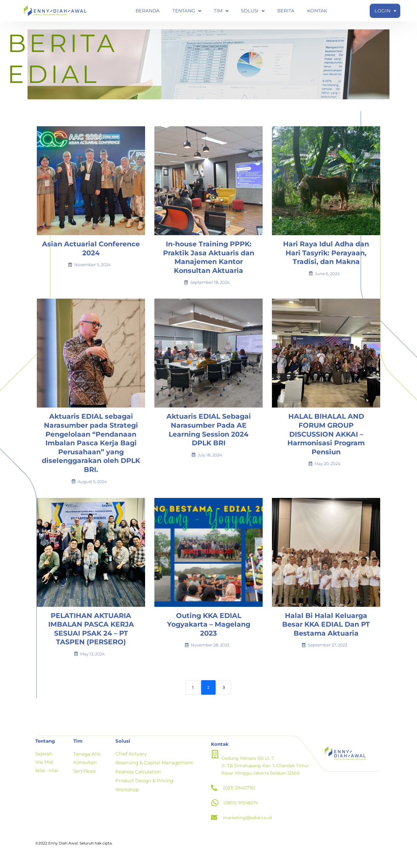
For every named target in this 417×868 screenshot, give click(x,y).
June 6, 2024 (327, 278)
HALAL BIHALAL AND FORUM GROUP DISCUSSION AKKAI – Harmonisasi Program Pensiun (326, 438)
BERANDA (148, 11)
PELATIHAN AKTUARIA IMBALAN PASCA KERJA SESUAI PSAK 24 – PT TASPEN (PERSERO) (91, 633)
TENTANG (187, 11)
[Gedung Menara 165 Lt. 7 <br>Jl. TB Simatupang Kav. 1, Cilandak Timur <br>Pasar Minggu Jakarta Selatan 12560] (215, 758)
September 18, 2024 (210, 287)
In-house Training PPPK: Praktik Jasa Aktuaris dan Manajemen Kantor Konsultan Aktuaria (209, 262)
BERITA (286, 11)
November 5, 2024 (92, 269)
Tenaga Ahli (88, 758)
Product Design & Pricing (144, 784)
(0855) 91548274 (242, 807)
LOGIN (385, 11)
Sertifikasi (84, 774)
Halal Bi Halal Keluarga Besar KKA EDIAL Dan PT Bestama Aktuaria (326, 629)
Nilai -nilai (47, 775)
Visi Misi (44, 766)
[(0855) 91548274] (215, 807)
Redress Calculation (138, 775)
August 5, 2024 (92, 486)
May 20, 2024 (328, 468)
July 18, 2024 (210, 459)
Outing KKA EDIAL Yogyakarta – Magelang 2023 (209, 629)
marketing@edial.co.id (249, 822)
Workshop (127, 793)
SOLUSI (253, 11)
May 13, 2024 (92, 658)
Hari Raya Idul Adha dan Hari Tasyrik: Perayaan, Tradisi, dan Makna (326, 257)
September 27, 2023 (327, 649)
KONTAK (317, 11)
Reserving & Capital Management (154, 767)
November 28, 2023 (210, 649)
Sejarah (44, 758)
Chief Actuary (131, 758)
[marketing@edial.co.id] (214, 822)
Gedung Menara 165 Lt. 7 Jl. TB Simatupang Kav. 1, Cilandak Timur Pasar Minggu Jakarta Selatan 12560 (268, 770)
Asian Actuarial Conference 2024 (91, 253)
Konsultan (85, 766)
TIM (221, 11)
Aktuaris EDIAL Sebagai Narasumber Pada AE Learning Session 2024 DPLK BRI (209, 434)
